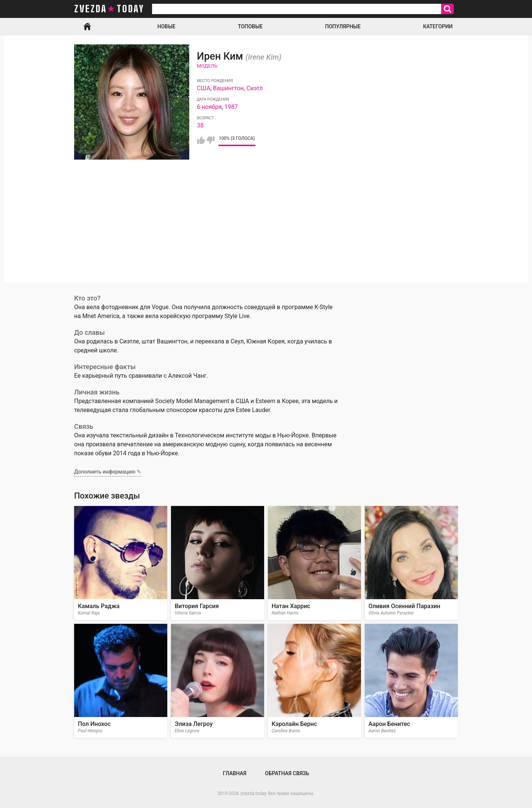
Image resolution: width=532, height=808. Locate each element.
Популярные (343, 26)
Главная (87, 26)
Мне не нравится (211, 140)
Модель (207, 66)
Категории (438, 26)
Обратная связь (287, 773)
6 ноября (210, 107)
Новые (167, 26)
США (204, 88)
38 (200, 125)
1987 (231, 107)
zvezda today (109, 9)
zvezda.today (253, 793)
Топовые (250, 26)
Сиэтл (254, 88)
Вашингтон (229, 88)
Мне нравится (201, 140)
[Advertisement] (266, 230)
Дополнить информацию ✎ (108, 472)
